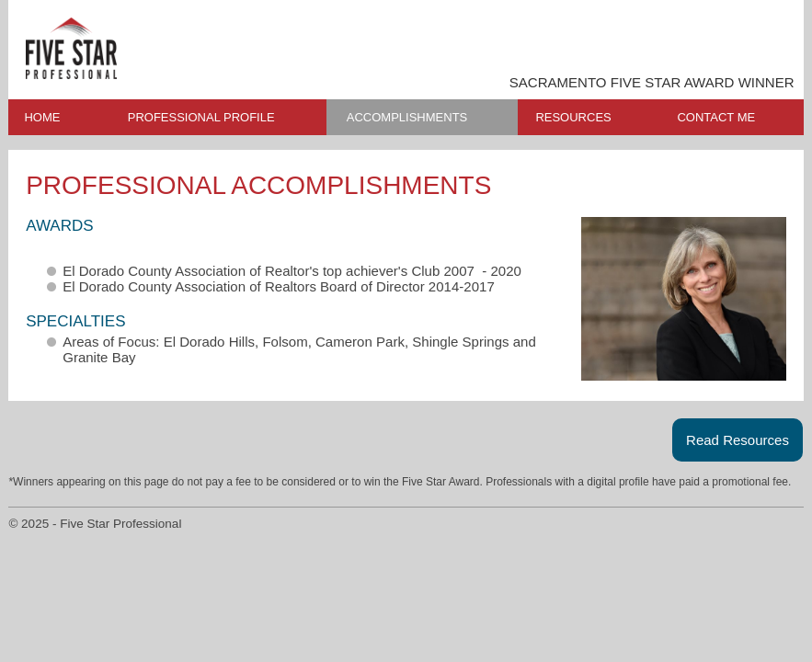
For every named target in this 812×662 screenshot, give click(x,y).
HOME (42, 117)
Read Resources (738, 440)
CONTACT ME (716, 117)
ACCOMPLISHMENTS (407, 117)
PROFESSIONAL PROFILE (201, 117)
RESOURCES (573, 117)
